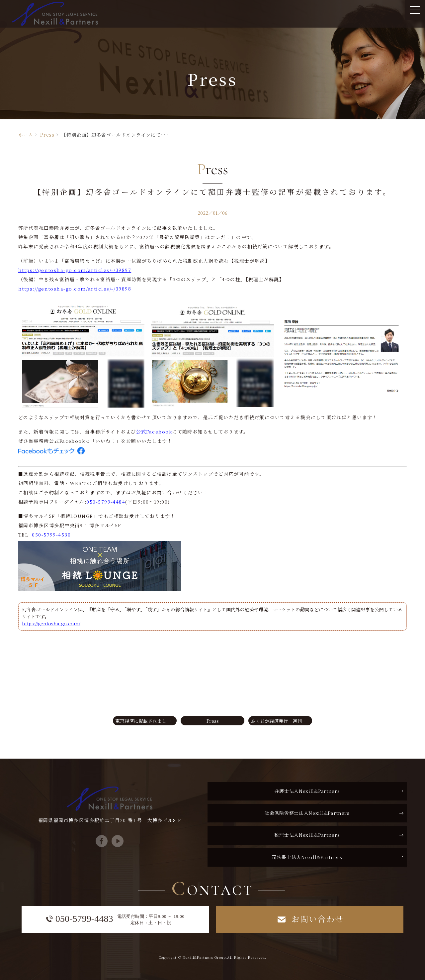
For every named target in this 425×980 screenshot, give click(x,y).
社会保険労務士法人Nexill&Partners (307, 813)
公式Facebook (154, 431)
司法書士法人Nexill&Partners (307, 857)
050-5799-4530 (51, 535)
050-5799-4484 (106, 502)
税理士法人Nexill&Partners (307, 835)
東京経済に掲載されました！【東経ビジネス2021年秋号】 (146, 721)
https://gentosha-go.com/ (51, 623)
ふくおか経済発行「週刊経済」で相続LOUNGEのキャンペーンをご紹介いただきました (281, 721)
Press (47, 135)
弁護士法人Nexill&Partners (307, 791)
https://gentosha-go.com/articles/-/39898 (75, 289)
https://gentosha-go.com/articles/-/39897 (75, 270)
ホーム (26, 135)
